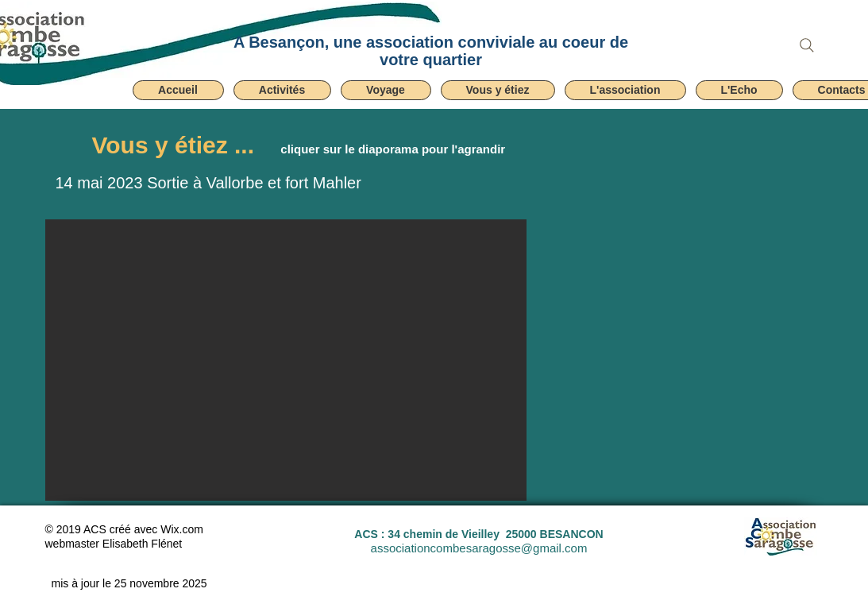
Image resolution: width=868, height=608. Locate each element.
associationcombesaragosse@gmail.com (479, 548)
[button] (282, 90)
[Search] (807, 45)
